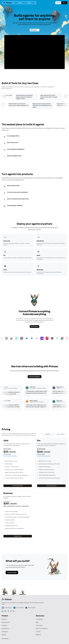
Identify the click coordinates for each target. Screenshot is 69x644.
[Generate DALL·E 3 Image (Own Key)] (25, 338)
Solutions (4, 625)
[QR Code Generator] (56, 338)
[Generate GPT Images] (10, 338)
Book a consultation (42, 628)
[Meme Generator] (66, 338)
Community (39, 619)
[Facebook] (8, 611)
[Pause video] (34, 52)
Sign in (58, 3)
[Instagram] (5, 611)
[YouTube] (11, 611)
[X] (14, 611)
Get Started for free (18, 486)
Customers (39, 625)
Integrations (5, 628)
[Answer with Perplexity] (20, 338)
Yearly (61, 434)
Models (4, 635)
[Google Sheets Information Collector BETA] (35, 338)
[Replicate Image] (51, 338)
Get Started (34, 30)
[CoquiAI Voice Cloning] (61, 338)
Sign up (64, 3)
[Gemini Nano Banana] (30, 338)
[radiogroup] (54, 434)
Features (4, 619)
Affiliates (38, 635)
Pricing (33, 3)
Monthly (48, 434)
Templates (5, 632)
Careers (38, 632)
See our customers (35, 377)
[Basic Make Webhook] (45, 338)
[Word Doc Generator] (5, 338)
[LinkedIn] (3, 611)
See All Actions (34, 326)
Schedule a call (18, 536)
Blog (37, 622)
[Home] (8, 3)
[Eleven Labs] (40, 338)
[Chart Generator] (15, 338)
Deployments (6, 622)
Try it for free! (12, 572)
